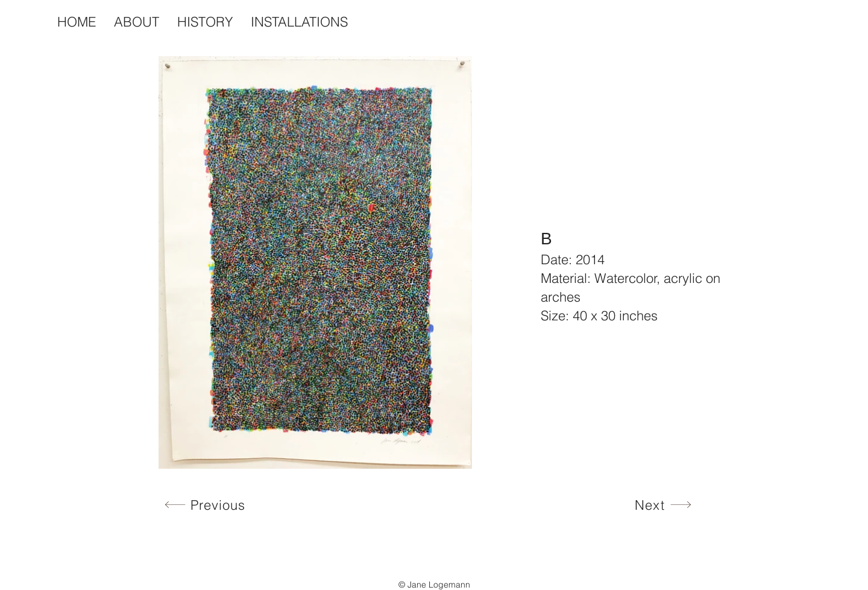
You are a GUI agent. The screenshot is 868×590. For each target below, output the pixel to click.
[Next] (663, 505)
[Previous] (205, 505)
